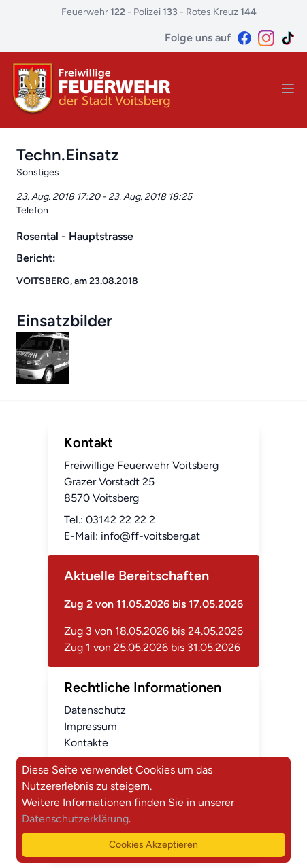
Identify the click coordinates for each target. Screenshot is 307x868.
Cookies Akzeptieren (153, 845)
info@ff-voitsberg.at (150, 536)
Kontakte (86, 743)
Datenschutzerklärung (75, 819)
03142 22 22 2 (120, 520)
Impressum (91, 726)
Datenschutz (95, 710)
